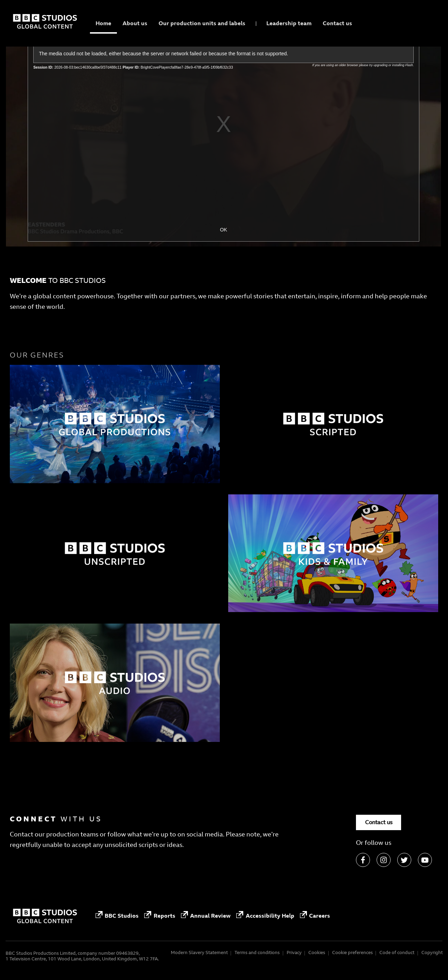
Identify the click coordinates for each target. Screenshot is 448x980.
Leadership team (289, 23)
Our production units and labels (202, 23)
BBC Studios (117, 916)
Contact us (337, 23)
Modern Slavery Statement (199, 953)
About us (135, 23)
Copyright (432, 953)
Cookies (317, 953)
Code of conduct (397, 953)
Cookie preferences (352, 953)
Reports (160, 916)
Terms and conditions (257, 953)
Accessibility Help (265, 916)
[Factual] (115, 424)
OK (224, 230)
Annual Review (206, 916)
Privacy (294, 953)
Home (103, 23)
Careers (315, 916)
